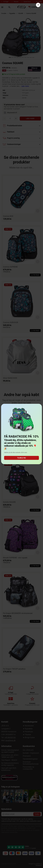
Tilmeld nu (21, 458)
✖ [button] (38, 5)
